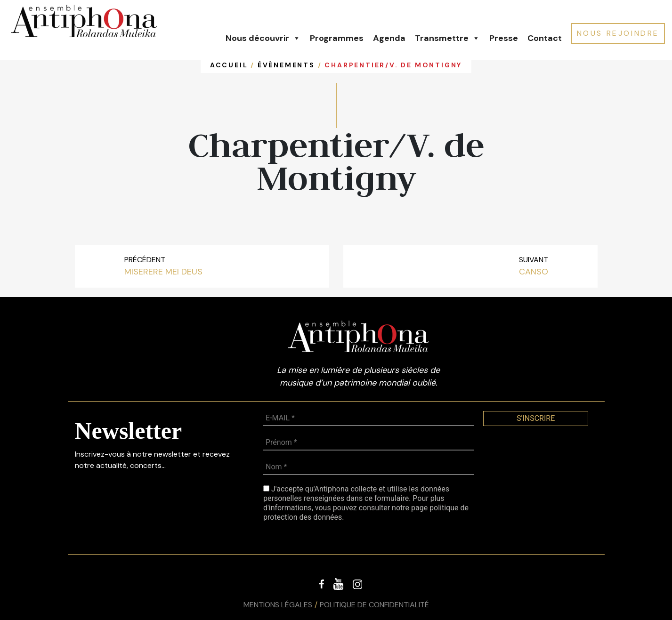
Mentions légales (278, 605)
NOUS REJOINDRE (618, 33)
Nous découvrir (263, 38)
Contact (545, 38)
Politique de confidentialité (374, 605)
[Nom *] (368, 467)
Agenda (389, 38)
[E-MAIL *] (368, 419)
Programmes (337, 38)
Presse (504, 38)
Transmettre (447, 38)
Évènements (286, 65)
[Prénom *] (368, 443)
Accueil (229, 65)
